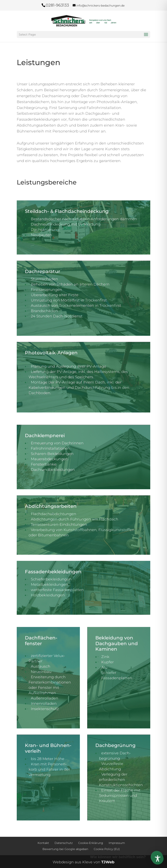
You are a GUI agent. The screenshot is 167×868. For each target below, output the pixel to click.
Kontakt (43, 843)
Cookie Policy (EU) (107, 849)
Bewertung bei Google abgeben (65, 849)
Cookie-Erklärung (91, 843)
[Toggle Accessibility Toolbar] (158, 859)
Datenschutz (64, 843)
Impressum (117, 843)
